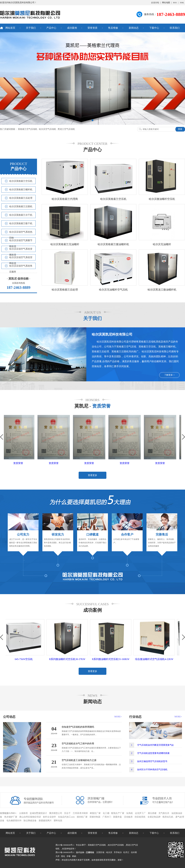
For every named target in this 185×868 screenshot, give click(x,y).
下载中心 (154, 28)
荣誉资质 (92, 28)
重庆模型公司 (56, 813)
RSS (175, 3)
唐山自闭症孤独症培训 (30, 817)
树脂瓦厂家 (95, 813)
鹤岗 (74, 856)
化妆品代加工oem (66, 817)
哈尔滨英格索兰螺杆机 (21, 190)
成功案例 (72, 28)
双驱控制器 (95, 817)
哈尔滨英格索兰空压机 (21, 181)
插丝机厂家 (82, 817)
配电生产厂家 (118, 813)
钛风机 (130, 813)
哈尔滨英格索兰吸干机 (21, 223)
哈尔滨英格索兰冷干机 (21, 215)
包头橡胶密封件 (14, 821)
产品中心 (51, 28)
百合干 (67, 813)
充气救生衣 (164, 813)
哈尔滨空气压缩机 (47, 129)
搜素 (180, 129)
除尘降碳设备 (30, 821)
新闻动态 (134, 28)
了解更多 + (169, 375)
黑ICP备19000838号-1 (65, 852)
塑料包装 (58, 821)
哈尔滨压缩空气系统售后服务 (21, 267)
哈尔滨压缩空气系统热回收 (21, 233)
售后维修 (113, 28)
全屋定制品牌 (154, 817)
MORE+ (118, 717)
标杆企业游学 (49, 817)
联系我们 (175, 28)
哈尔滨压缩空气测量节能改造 (21, 241)
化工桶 (106, 813)
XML (182, 3)
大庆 (58, 856)
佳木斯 (134, 852)
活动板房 (128, 817)
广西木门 (107, 817)
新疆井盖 (117, 817)
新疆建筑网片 (45, 821)
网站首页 (10, 28)
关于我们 (31, 28)
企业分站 (155, 3)
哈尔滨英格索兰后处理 (21, 198)
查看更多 (92, 475)
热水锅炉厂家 (11, 817)
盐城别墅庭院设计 (38, 813)
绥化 (63, 856)
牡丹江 (126, 852)
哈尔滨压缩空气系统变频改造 (21, 250)
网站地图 (166, 3)
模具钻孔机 (168, 817)
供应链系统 (140, 817)
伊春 (69, 856)
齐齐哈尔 (118, 852)
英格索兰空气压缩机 (28, 129)
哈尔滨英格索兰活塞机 (21, 206)
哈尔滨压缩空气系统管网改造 (21, 258)
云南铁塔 (23, 813)
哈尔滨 (109, 852)
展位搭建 (152, 813)
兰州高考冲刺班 (80, 813)
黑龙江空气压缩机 (66, 129)
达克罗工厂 (140, 813)
